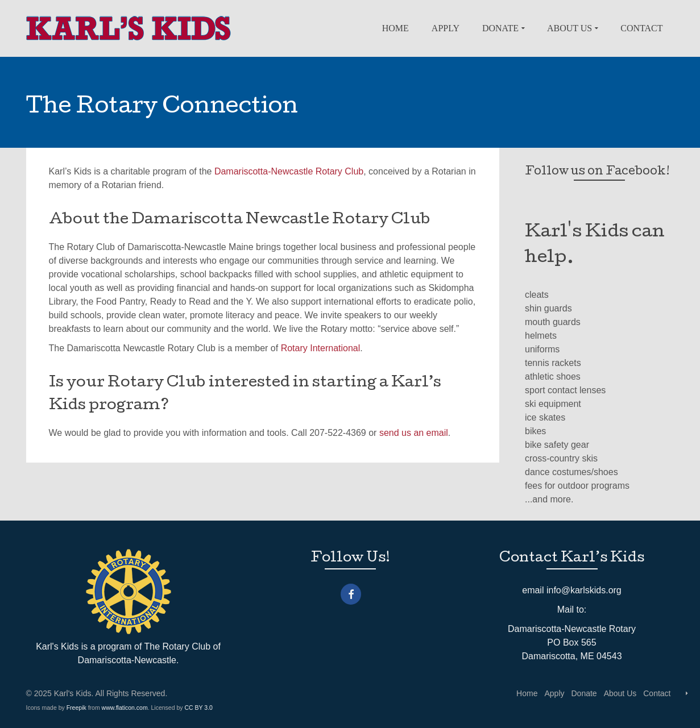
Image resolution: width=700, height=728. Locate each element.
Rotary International (321, 348)
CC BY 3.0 (198, 708)
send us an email (414, 433)
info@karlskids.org (584, 590)
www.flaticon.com (125, 708)
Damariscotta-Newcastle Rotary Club (289, 171)
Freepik (76, 708)
